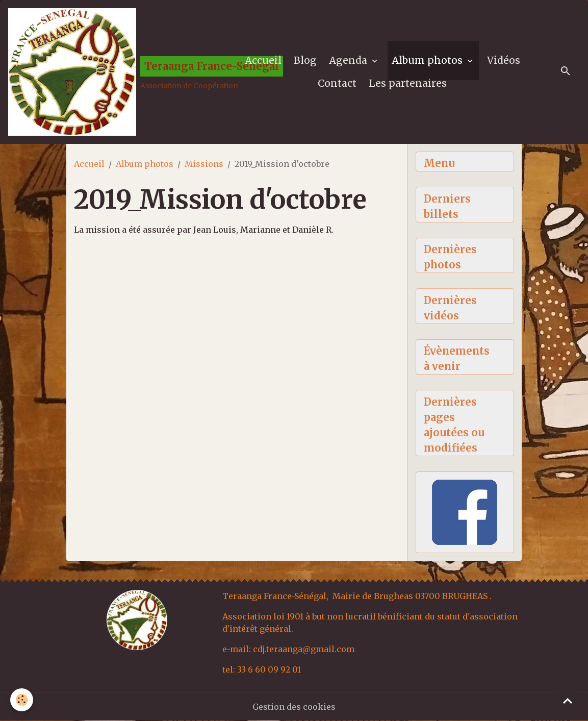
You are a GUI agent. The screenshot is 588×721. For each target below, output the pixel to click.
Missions (204, 164)
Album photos (428, 60)
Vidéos (504, 60)
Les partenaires (408, 83)
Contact (337, 83)
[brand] (113, 72)
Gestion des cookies (294, 707)
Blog (305, 60)
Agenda (349, 60)
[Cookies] (22, 700)
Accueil (263, 60)
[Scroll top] (568, 701)
